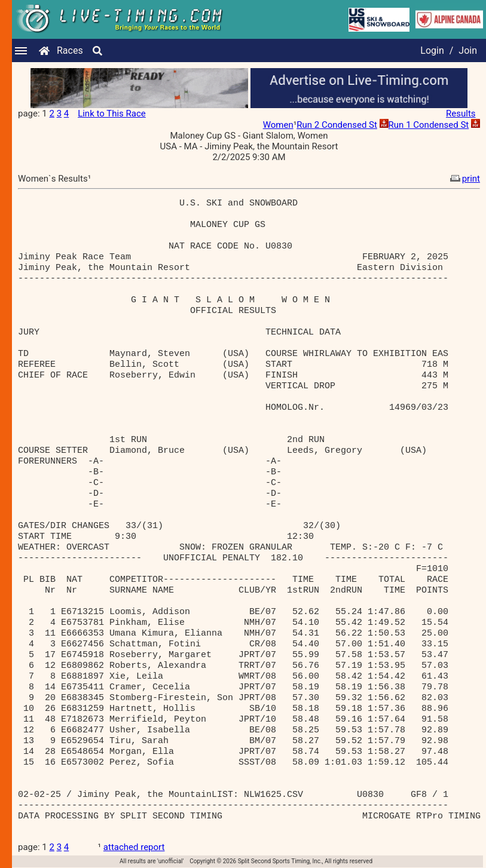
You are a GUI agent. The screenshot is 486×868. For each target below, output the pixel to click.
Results (461, 114)
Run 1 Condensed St (429, 125)
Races (70, 50)
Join (468, 50)
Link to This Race (112, 114)
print (464, 179)
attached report (134, 847)
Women (278, 125)
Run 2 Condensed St (337, 125)
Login (432, 50)
